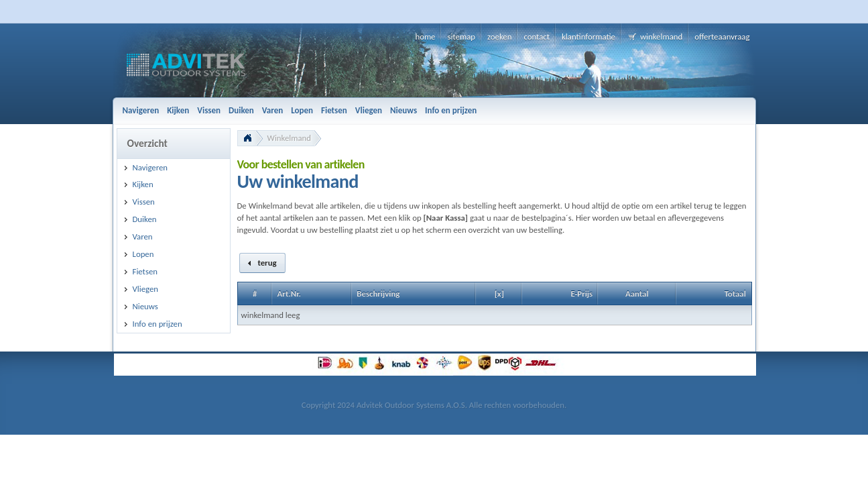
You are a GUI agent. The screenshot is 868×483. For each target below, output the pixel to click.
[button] (263, 263)
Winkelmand (290, 138)
